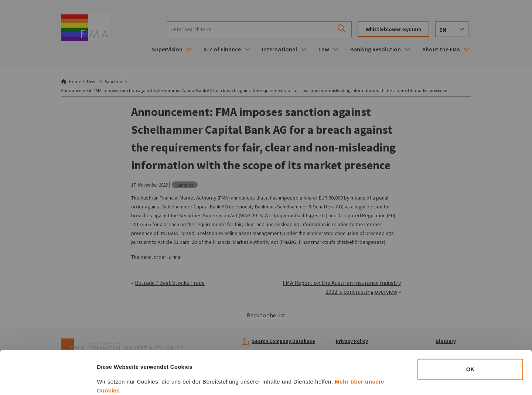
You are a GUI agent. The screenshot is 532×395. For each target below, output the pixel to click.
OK (470, 328)
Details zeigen (393, 380)
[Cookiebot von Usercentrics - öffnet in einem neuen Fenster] (48, 381)
